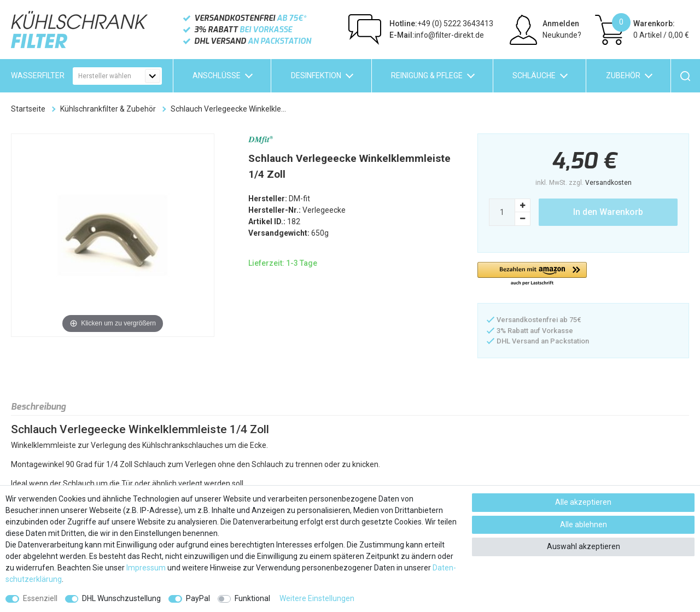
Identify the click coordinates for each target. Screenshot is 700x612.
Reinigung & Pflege (427, 75)
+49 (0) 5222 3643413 (441, 24)
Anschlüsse (217, 75)
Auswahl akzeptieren (584, 546)
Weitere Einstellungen (317, 598)
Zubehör (623, 75)
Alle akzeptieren (583, 502)
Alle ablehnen (584, 524)
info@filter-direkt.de (437, 35)
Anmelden (561, 24)
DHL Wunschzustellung (121, 598)
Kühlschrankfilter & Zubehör (108, 109)
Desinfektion (316, 75)
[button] (532, 274)
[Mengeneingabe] (502, 212)
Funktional (252, 598)
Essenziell (40, 598)
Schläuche (534, 75)
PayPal (198, 598)
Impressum (146, 568)
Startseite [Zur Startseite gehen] (28, 109)
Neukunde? (562, 35)
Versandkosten (608, 183)
